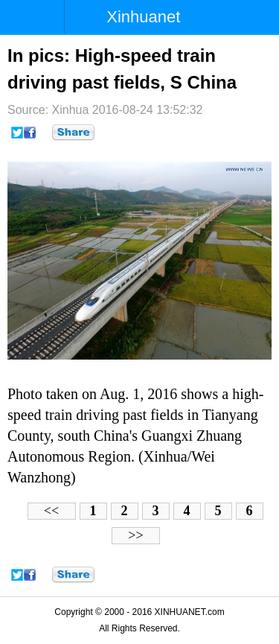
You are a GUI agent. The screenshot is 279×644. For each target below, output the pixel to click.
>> (135, 535)
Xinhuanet (143, 17)
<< (51, 511)
